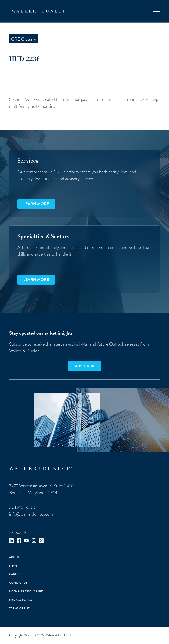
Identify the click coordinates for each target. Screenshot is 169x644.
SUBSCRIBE (84, 366)
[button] (157, 11)
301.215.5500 (22, 507)
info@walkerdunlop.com (31, 514)
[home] (37, 11)
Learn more (36, 204)
